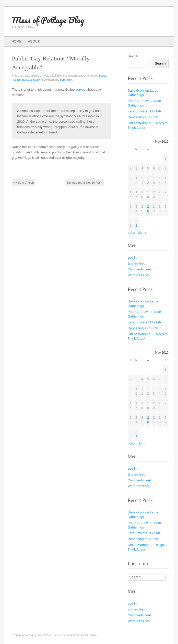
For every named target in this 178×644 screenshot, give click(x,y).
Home (16, 41)
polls (25, 80)
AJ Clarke (91, 635)
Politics (16, 80)
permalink (66, 80)
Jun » (142, 233)
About (34, 41)
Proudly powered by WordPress (31, 635)
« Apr (132, 233)
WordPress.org (139, 275)
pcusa (103, 76)
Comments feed (139, 269)
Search (133, 56)
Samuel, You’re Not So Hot (85, 183)
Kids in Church (24, 183)
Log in (132, 257)
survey (80, 89)
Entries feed (137, 263)
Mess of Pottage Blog (48, 20)
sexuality (35, 80)
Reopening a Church (143, 117)
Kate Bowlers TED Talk (145, 111)
